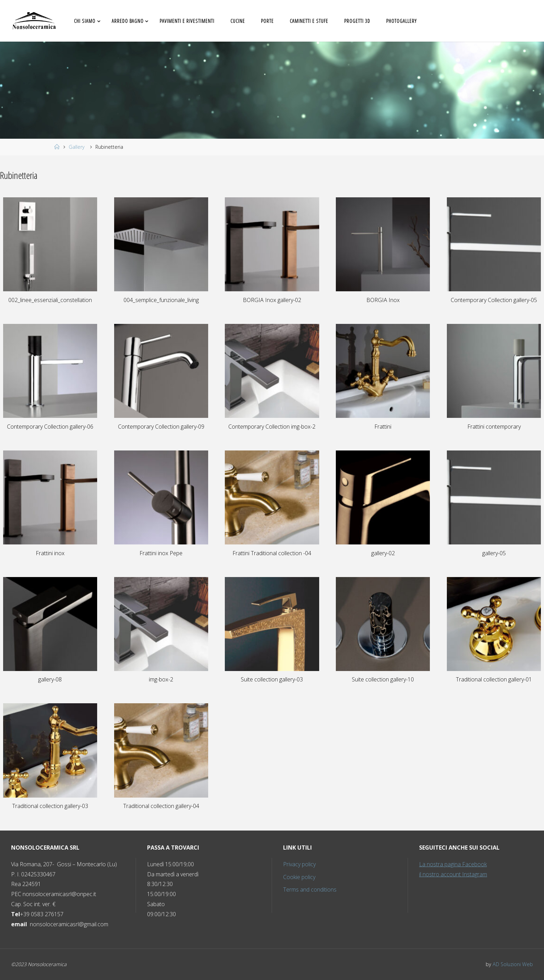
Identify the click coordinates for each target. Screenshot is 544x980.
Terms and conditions (310, 889)
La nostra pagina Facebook (453, 864)
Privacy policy (299, 864)
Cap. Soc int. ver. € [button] (33, 904)
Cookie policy (299, 877)
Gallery (77, 147)
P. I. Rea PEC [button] (64, 879)
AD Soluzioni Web (513, 964)
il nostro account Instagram (453, 874)
